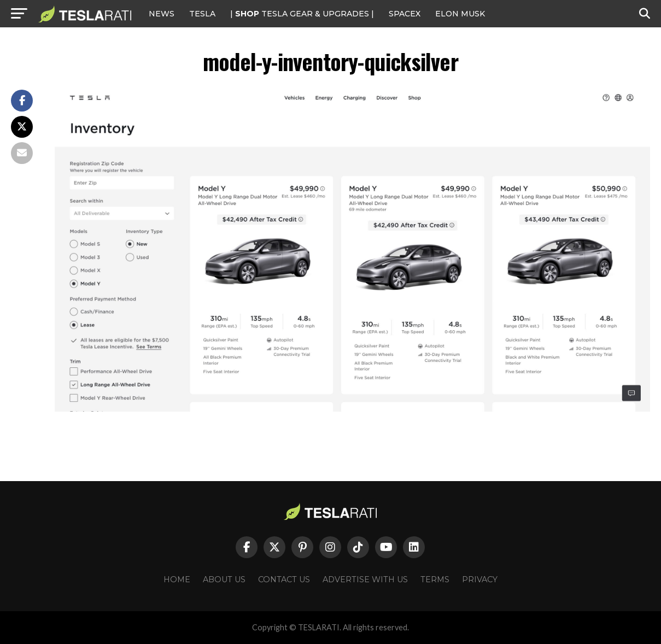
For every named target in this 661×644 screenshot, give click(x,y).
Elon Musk (460, 14)
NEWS (162, 14)
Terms (435, 579)
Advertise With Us (365, 579)
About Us (224, 579)
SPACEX (405, 14)
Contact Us (284, 579)
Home (177, 579)
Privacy (480, 579)
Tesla (202, 14)
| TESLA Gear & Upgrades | (302, 14)
